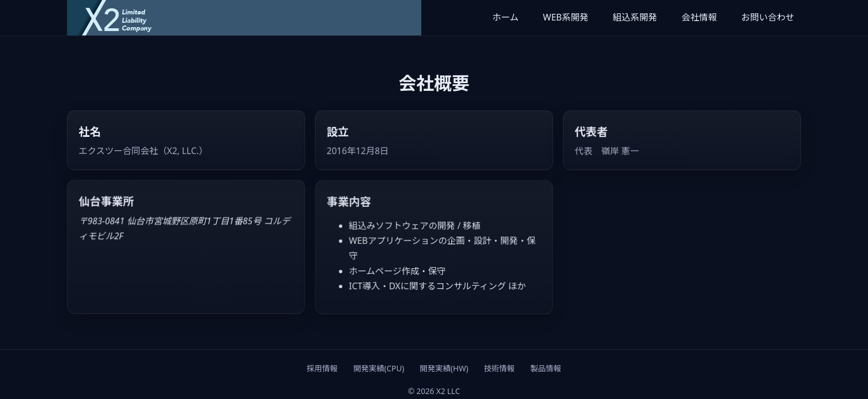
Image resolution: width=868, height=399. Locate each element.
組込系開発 (635, 17)
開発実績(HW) (444, 368)
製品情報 (546, 368)
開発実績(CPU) (379, 368)
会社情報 (699, 17)
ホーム (505, 17)
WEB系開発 (566, 17)
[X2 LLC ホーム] (244, 18)
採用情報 (322, 368)
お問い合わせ (768, 17)
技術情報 (499, 368)
